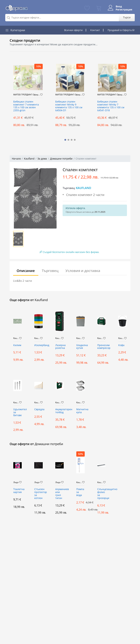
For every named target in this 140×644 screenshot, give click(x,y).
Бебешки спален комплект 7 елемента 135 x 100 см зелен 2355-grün (26, 106)
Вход (119, 6)
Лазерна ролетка (59, 347)
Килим (17, 345)
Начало (16, 159)
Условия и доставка (83, 271)
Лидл (16, 482)
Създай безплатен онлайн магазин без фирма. (69, 252)
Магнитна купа (80, 411)
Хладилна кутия (80, 347)
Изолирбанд (38, 345)
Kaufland (29, 159)
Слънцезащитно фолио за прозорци (101, 494)
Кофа (121, 345)
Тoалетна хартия (17, 491)
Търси (127, 17)
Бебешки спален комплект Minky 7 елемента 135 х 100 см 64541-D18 (111, 106)
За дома (42, 159)
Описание (26, 271)
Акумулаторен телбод (59, 411)
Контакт (95, 30)
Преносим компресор (101, 347)
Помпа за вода (80, 492)
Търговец (50, 271)
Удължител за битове (17, 412)
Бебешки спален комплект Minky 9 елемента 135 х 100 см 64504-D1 (69, 106)
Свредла (38, 409)
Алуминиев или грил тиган (59, 494)
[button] (65, 140)
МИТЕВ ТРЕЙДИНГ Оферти (27, 95)
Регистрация (124, 10)
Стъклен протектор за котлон (38, 494)
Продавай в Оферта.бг (121, 30)
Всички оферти (73, 30)
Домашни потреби (61, 159)
